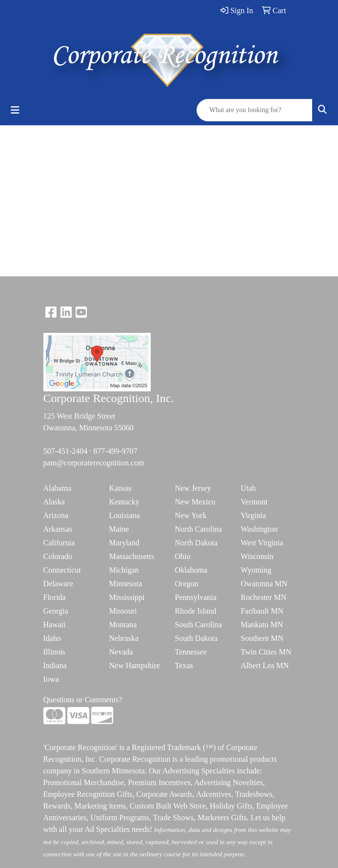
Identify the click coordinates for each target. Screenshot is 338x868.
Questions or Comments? (83, 700)
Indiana (55, 665)
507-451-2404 (66, 451)
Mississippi (127, 597)
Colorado (58, 556)
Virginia (254, 515)
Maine (119, 529)
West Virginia (262, 543)
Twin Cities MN (266, 652)
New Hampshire (135, 665)
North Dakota (197, 543)
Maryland (124, 543)
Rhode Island (196, 611)
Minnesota (126, 584)
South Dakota (197, 638)
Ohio (183, 556)
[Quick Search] (255, 110)
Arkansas (58, 529)
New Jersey (193, 488)
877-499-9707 (115, 451)
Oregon (187, 584)
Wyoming (256, 570)
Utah (249, 488)
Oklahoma (191, 570)
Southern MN (262, 638)
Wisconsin (257, 556)
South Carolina (199, 625)
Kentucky (124, 502)
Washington (259, 529)
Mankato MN (262, 625)
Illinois (54, 652)
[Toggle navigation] (15, 110)
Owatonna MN (264, 584)
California (59, 543)
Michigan (124, 570)
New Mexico (195, 502)
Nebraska (124, 638)
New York (191, 515)
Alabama (58, 488)
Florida (55, 597)
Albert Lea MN (265, 665)
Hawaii (55, 625)
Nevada (121, 652)
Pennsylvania (196, 597)
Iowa (51, 679)
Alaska (54, 502)
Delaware (58, 584)
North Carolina (199, 529)
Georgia (56, 611)
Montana (123, 625)
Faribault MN (262, 611)
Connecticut (62, 570)
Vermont (254, 502)
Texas (184, 665)
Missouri (123, 611)
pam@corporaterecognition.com (94, 463)
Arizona (56, 515)
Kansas (120, 488)
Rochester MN (264, 597)
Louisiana (125, 515)
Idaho (52, 638)
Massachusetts (132, 556)
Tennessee (191, 652)
